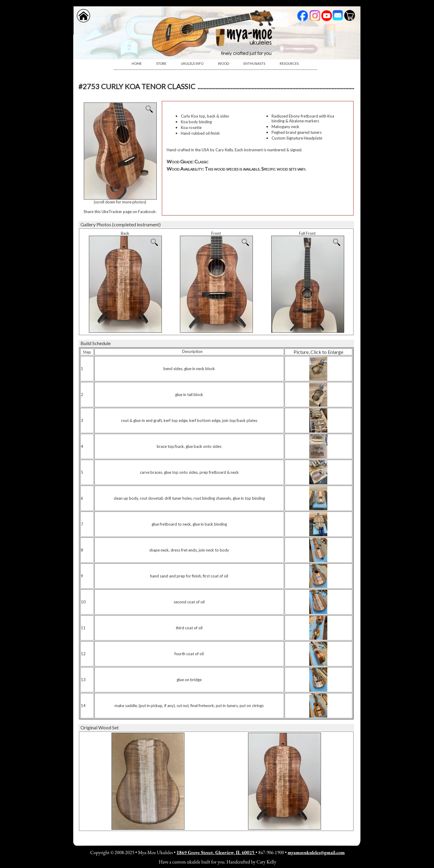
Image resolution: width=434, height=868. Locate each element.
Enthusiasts (254, 63)
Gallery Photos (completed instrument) (121, 224)
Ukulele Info (192, 63)
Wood (223, 63)
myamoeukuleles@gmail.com (316, 852)
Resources (289, 63)
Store (161, 63)
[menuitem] (137, 64)
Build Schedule (96, 343)
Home (137, 63)
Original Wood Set (100, 727)
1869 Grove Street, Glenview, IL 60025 (216, 852)
